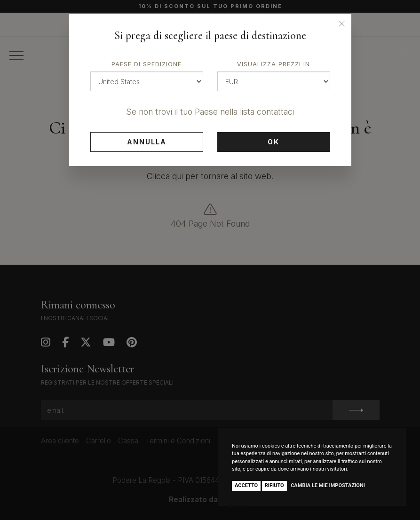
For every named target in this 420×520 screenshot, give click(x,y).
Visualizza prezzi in (273, 64)
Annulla (147, 142)
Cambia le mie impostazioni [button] (328, 485)
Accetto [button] (246, 485)
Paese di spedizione (147, 64)
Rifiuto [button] (274, 485)
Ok (273, 142)
